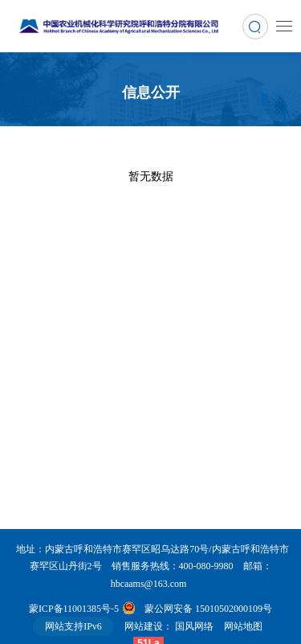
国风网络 (194, 626)
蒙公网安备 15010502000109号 (208, 609)
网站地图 (248, 626)
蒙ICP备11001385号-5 (74, 609)
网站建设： (148, 626)
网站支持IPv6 (73, 626)
